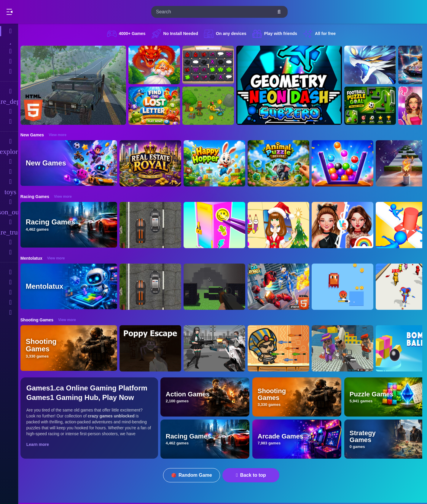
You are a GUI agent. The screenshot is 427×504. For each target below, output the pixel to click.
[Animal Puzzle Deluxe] (282, 163)
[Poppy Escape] (154, 348)
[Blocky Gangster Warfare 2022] (346, 348)
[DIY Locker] (218, 225)
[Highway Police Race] (154, 225)
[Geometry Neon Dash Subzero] (292, 85)
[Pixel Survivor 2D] (346, 287)
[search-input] (215, 12)
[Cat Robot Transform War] (282, 287)
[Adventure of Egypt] (282, 348)
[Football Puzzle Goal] (373, 106)
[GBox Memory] (211, 65)
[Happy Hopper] (218, 163)
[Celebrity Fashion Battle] (346, 225)
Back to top (253, 475)
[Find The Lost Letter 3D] (157, 106)
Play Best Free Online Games (38, 12)
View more (61, 135)
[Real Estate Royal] (154, 163)
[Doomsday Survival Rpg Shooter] (218, 348)
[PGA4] (218, 287)
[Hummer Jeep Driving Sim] (77, 85)
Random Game (193, 475)
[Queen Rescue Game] (157, 65)
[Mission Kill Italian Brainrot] (211, 106)
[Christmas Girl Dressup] (282, 225)
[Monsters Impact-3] (373, 65)
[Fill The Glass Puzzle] (346, 163)
